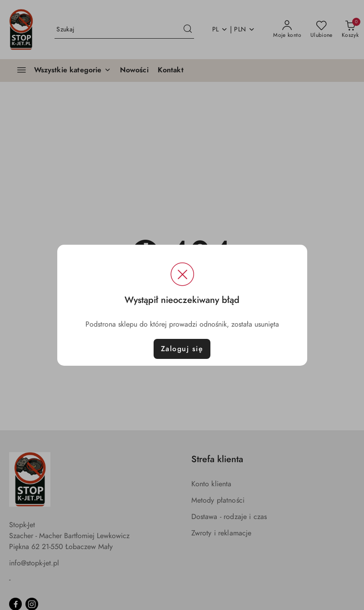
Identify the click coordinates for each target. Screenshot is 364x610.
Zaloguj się (182, 349)
